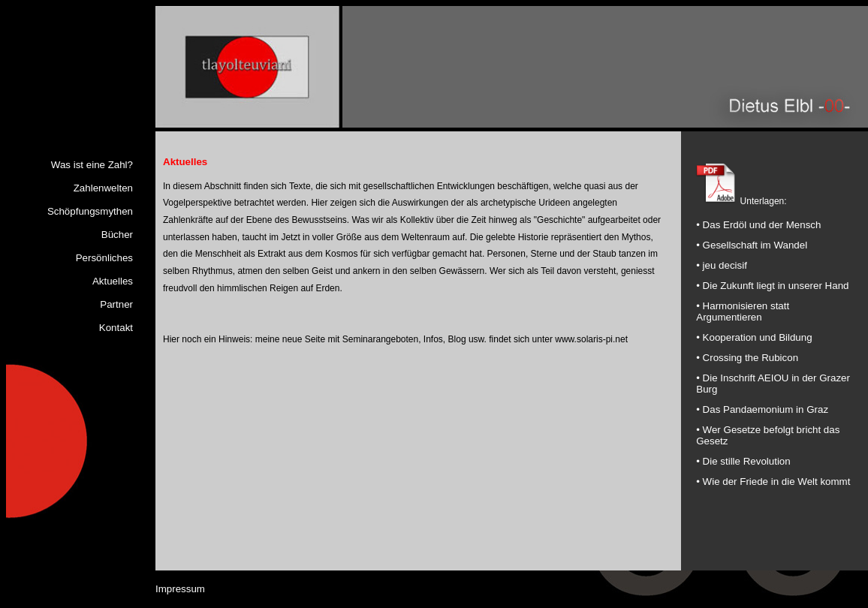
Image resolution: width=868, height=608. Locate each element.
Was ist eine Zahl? (92, 165)
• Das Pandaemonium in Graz (762, 409)
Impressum (180, 587)
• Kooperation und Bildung (754, 337)
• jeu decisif (722, 265)
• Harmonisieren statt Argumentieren (743, 312)
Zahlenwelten (103, 188)
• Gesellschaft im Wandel (752, 245)
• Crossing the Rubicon (747, 358)
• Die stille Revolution (743, 461)
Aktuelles (113, 281)
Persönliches (104, 258)
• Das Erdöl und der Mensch (758, 225)
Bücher (117, 235)
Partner (116, 304)
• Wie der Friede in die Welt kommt (773, 482)
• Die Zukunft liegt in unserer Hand (772, 286)
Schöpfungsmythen (90, 211)
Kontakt (116, 328)
